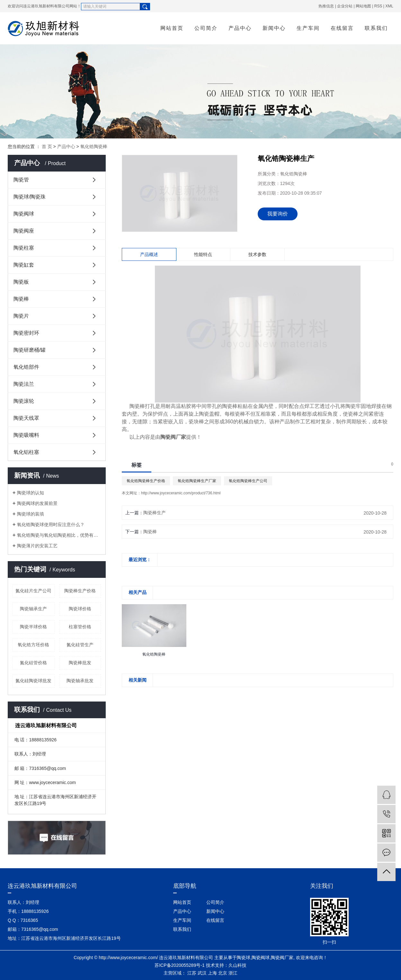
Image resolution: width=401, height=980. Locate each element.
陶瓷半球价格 (33, 627)
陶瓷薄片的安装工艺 (37, 546)
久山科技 (237, 965)
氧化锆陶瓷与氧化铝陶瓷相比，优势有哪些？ (59, 535)
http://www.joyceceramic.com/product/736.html (181, 493)
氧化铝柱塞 (26, 452)
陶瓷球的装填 (31, 514)
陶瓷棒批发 (80, 663)
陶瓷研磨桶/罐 (30, 350)
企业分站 (345, 6)
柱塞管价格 (80, 627)
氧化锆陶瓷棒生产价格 (146, 481)
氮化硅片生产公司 (33, 591)
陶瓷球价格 (80, 609)
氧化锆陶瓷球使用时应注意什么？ (51, 525)
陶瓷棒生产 (155, 513)
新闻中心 (274, 28)
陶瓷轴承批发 (80, 681)
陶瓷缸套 (24, 265)
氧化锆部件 (26, 367)
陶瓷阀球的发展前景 (37, 503)
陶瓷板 (21, 282)
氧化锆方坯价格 (33, 645)
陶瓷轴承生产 (33, 609)
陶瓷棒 (21, 299)
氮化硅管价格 (33, 663)
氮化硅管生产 (80, 645)
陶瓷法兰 (24, 384)
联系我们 (376, 28)
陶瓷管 (21, 180)
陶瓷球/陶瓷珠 (30, 197)
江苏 (192, 973)
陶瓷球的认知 (31, 493)
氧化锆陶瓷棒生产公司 (248, 481)
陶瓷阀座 (24, 231)
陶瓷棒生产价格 (80, 591)
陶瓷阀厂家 (282, 958)
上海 (212, 973)
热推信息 (326, 6)
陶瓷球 (244, 958)
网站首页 (172, 28)
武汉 (202, 973)
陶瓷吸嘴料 (26, 435)
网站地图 (363, 6)
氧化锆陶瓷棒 (94, 146)
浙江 (233, 973)
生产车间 (308, 28)
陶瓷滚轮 (24, 401)
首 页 (47, 146)
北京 (223, 973)
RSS (378, 6)
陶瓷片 (21, 316)
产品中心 (240, 28)
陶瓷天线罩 (26, 418)
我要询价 (278, 214)
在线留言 (342, 28)
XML (389, 6)
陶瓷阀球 (24, 214)
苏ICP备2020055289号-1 (180, 965)
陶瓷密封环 (26, 333)
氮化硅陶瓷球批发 (33, 681)
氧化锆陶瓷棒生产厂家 (197, 481)
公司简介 (206, 28)
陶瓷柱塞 (24, 248)
